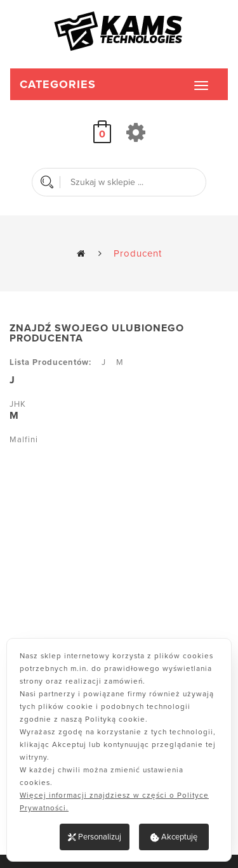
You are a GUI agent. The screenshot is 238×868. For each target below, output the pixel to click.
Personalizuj (95, 837)
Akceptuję (174, 837)
